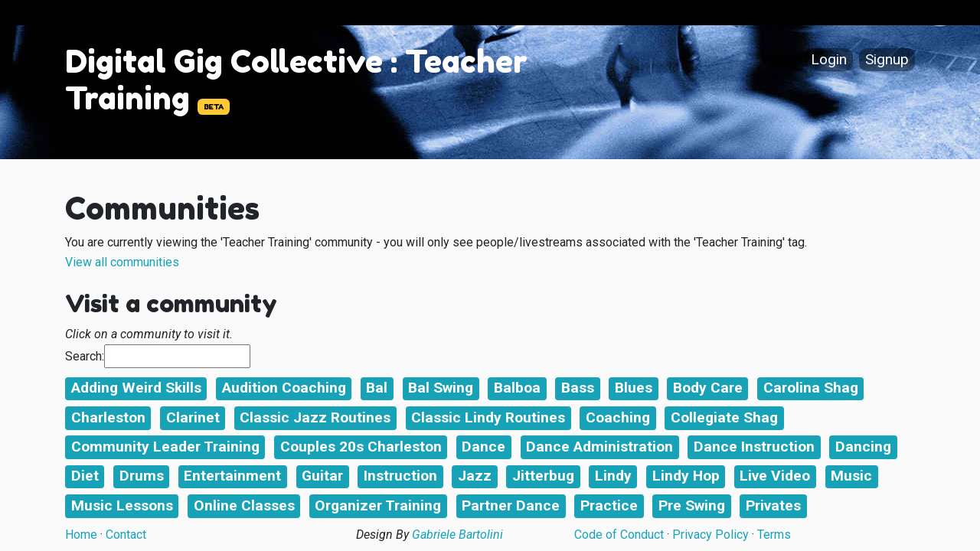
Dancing (863, 447)
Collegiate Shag (724, 417)
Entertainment (232, 476)
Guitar (322, 476)
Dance (483, 447)
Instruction (400, 476)
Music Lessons (122, 505)
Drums (142, 476)
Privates (773, 505)
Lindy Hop (686, 476)
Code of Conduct (619, 535)
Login (829, 60)
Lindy (613, 476)
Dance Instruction (754, 447)
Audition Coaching (284, 388)
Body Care (708, 388)
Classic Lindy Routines (488, 417)
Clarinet (193, 417)
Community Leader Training (165, 447)
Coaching (618, 417)
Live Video (775, 476)
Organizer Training (378, 505)
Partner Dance (511, 505)
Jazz (475, 476)
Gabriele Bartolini (457, 535)
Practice (609, 505)
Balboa (517, 388)
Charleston (108, 417)
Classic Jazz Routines (315, 417)
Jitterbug (543, 476)
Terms (774, 535)
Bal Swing (441, 388)
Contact (126, 535)
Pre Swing (692, 505)
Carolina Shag (811, 388)
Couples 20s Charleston (361, 447)
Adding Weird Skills (136, 388)
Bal (377, 388)
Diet (85, 476)
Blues (634, 388)
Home (81, 535)
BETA (214, 107)
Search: (85, 356)
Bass (578, 388)
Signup (887, 60)
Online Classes (244, 505)
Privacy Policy (710, 535)
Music (851, 476)
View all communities (122, 262)
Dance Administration (599, 447)
